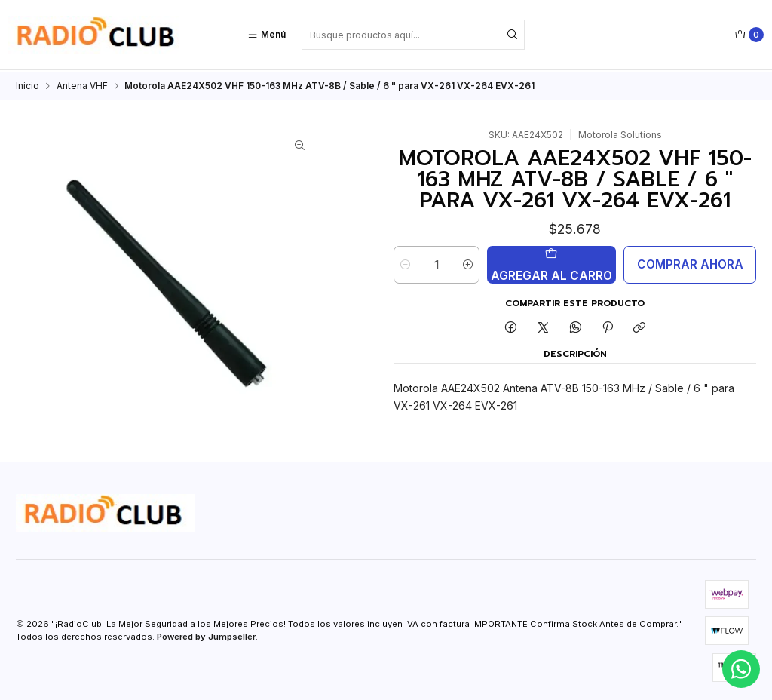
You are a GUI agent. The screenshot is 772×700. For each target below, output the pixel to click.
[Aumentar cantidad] (468, 263)
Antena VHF (82, 84)
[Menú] (267, 35)
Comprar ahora (690, 263)
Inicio (28, 84)
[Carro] (749, 35)
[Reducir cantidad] (405, 263)
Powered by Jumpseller (206, 635)
